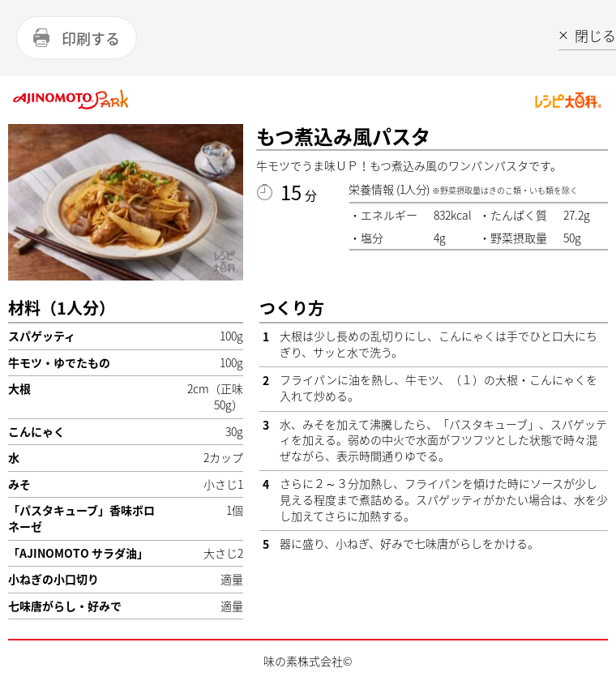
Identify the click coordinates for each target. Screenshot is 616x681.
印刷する (91, 39)
